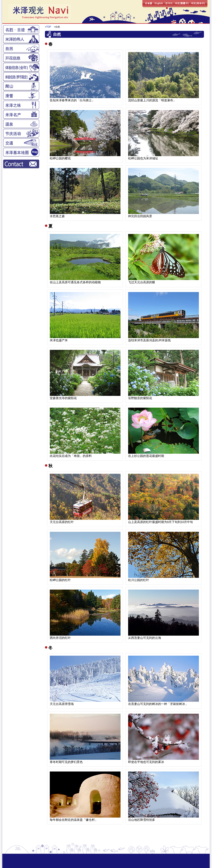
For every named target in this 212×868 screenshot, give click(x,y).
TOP (49, 27)
